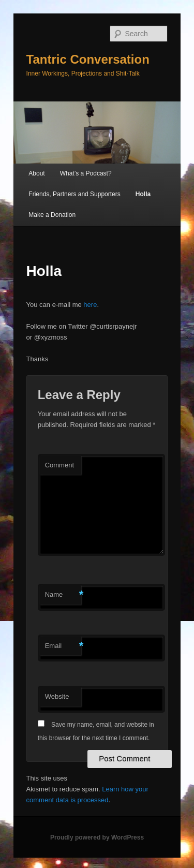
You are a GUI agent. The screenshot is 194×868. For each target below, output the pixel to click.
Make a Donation (52, 215)
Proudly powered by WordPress (97, 837)
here (90, 305)
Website (57, 696)
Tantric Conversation (88, 59)
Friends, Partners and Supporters (74, 194)
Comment (59, 465)
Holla (143, 194)
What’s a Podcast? (86, 173)
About (36, 173)
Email (63, 646)
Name (63, 595)
